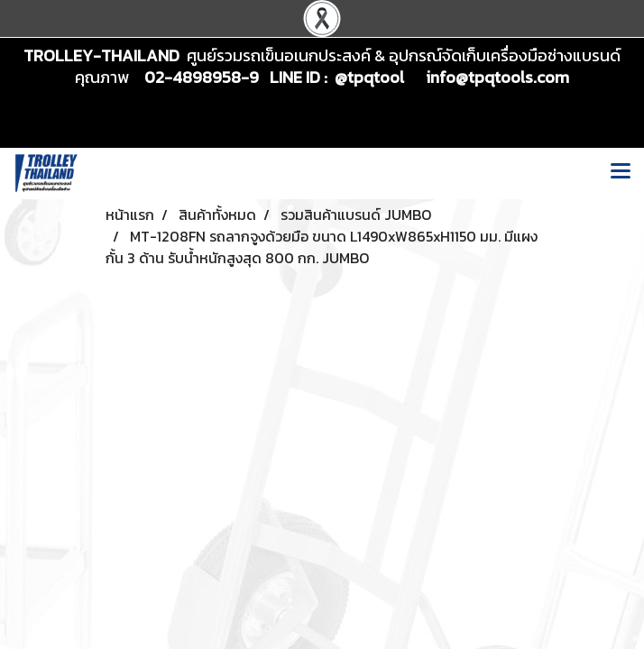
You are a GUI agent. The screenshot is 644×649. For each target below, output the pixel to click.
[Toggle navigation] (621, 173)
